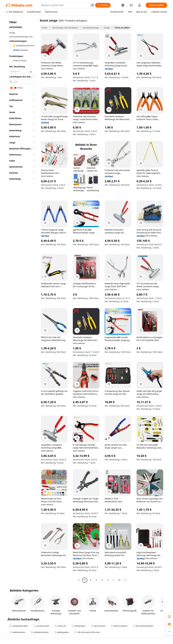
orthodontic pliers (40, 632)
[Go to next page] (125, 580)
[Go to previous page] (79, 580)
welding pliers (61, 632)
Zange (107, 28)
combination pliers (19, 626)
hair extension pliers (143, 626)
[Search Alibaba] (65, 5)
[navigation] (22, 301)
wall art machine (119, 626)
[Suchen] (103, 5)
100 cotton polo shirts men (87, 632)
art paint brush (41, 626)
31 (119, 580)
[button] (92, 5)
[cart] (132, 6)
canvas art (60, 626)
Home (44, 28)
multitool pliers (17, 632)
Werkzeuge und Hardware (65, 28)
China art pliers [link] (122, 28)
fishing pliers (79, 626)
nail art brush (98, 626)
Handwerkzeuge (91, 28)
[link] (169, 617)
